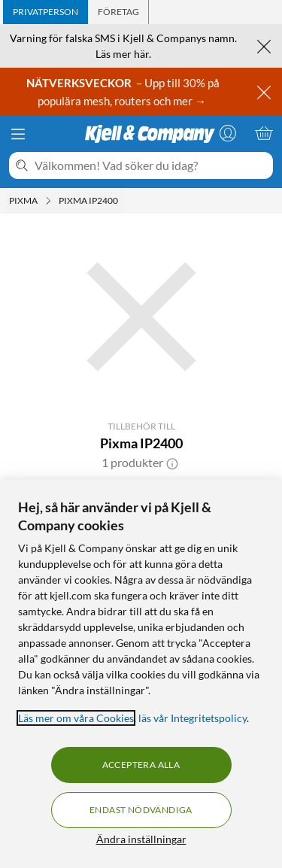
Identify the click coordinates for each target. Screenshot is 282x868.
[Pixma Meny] (48, 201)
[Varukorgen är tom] (264, 133)
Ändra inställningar (141, 839)
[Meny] (18, 134)
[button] (172, 463)
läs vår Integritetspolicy (193, 718)
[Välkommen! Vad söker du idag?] (151, 165)
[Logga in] (228, 133)
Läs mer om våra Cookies (76, 718)
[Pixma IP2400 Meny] (123, 201)
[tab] (45, 12)
